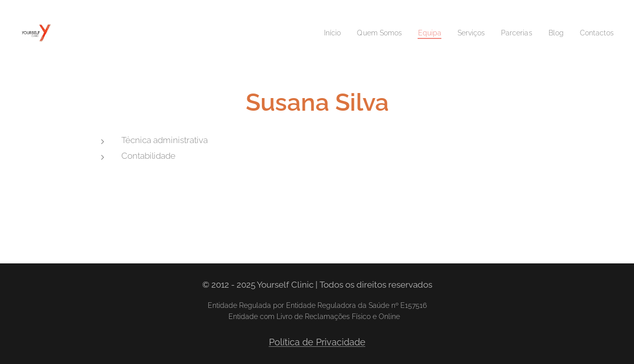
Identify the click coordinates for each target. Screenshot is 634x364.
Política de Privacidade (317, 342)
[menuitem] (315, 33)
